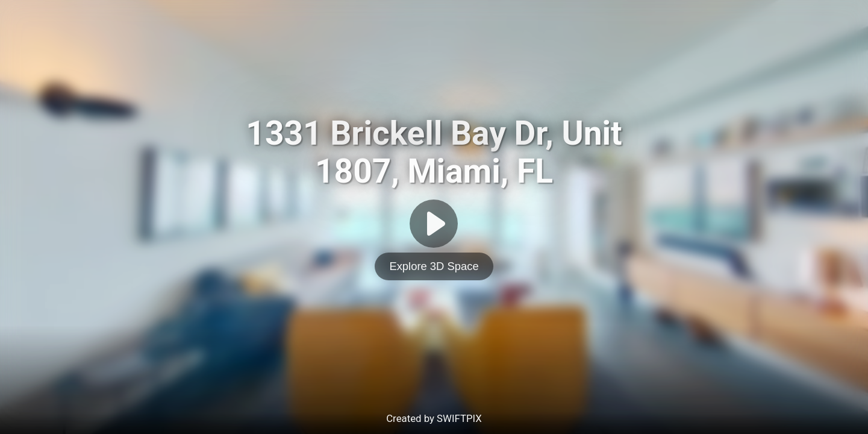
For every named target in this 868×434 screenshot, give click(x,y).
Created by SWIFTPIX (434, 418)
